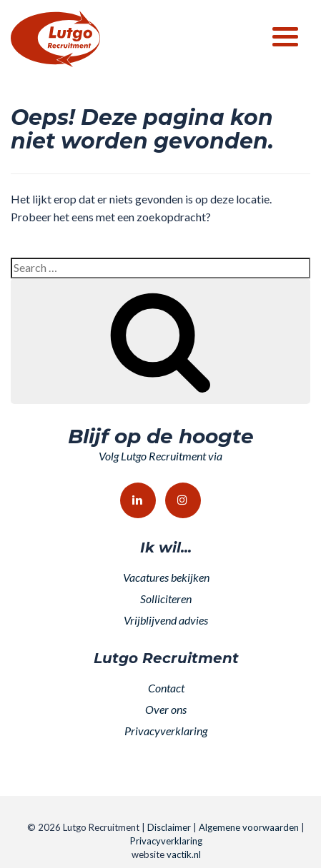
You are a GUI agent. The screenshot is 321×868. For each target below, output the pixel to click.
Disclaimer (169, 827)
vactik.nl (184, 854)
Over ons (166, 709)
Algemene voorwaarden (249, 827)
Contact (166, 688)
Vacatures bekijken (166, 577)
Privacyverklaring (166, 731)
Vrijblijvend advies (166, 620)
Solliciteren (166, 599)
